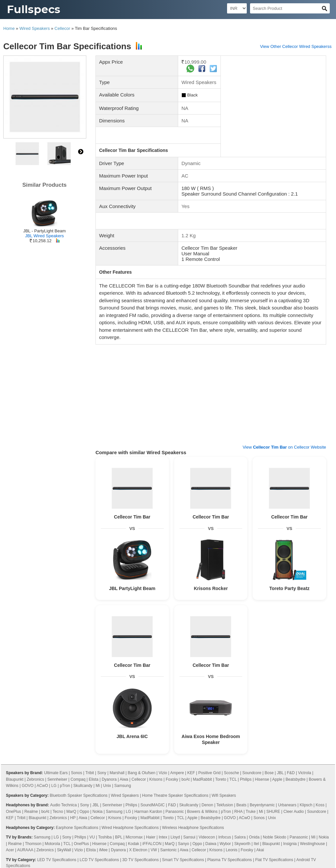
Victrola (304, 773)
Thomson (33, 844)
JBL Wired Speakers (44, 236)
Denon (207, 805)
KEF (191, 773)
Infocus (225, 837)
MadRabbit (202, 779)
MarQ (71, 812)
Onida (254, 837)
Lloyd (175, 837)
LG (54, 786)
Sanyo (183, 844)
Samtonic (168, 850)
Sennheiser (57, 779)
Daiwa (211, 844)
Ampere (177, 773)
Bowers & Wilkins (202, 812)
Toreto (221, 779)
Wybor (225, 844)
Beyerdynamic (262, 805)
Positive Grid (209, 773)
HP (73, 818)
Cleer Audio (294, 812)
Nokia (98, 812)
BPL (119, 837)
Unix (107, 786)
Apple (277, 779)
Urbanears (287, 805)
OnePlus (13, 812)
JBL (280, 773)
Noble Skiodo (274, 837)
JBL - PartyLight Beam (45, 231)
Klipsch (306, 805)
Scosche (231, 773)
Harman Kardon (148, 812)
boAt (186, 779)
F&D (291, 773)
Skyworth (242, 844)
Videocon (207, 837)
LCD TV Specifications (99, 860)
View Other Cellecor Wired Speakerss (296, 46)
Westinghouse (312, 844)
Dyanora (109, 779)
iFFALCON (152, 844)
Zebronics (36, 779)
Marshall (117, 773)
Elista (94, 779)
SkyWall (64, 850)
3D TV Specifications (141, 860)
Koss (320, 805)
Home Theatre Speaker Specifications (175, 795)
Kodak (134, 844)
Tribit (90, 773)
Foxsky (172, 779)
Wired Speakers (34, 28)
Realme (31, 812)
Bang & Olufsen (141, 773)
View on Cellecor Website (284, 447)
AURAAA (25, 850)
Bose (269, 773)
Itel (256, 844)
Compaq (78, 779)
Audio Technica (63, 805)
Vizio (163, 773)
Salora (240, 837)
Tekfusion (225, 805)
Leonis (231, 850)
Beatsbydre (295, 779)
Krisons (156, 779)
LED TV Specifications (57, 860)
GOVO (28, 786)
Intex (163, 837)
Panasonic (175, 812)
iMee (103, 850)
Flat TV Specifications (274, 860)
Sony (102, 773)
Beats (241, 805)
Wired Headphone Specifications (130, 828)
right (81, 152)
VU (92, 837)
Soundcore (252, 773)
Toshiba (105, 837)
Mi (98, 786)
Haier (151, 837)
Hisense (262, 779)
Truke (251, 812)
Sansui (189, 837)
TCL (233, 779)
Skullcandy (83, 786)
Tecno (58, 812)
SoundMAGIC (153, 805)
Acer (10, 850)
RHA (238, 812)
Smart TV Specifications (183, 860)
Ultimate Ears (56, 773)
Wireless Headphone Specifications (193, 828)
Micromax (134, 837)
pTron (65, 786)
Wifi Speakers (224, 795)
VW (154, 850)
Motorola (52, 844)
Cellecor (62, 28)
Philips (246, 779)
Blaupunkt (15, 779)
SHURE (273, 812)
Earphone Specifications (77, 828)
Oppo (84, 812)
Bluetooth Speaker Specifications (78, 795)
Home (9, 28)
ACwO (42, 786)
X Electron (138, 850)
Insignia (290, 844)
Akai (260, 850)
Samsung (123, 786)
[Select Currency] (237, 8)
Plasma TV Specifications (230, 860)
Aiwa (124, 779)
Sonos (76, 773)
